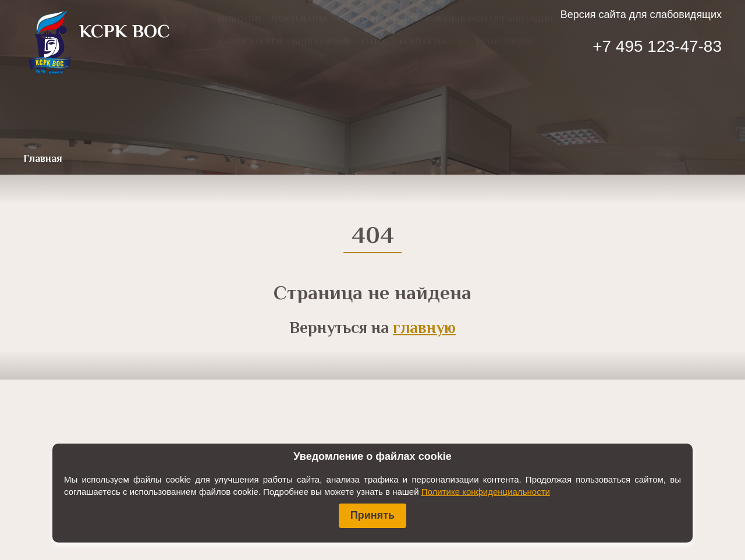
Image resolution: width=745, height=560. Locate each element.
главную (424, 329)
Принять (372, 515)
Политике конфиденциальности (486, 492)
